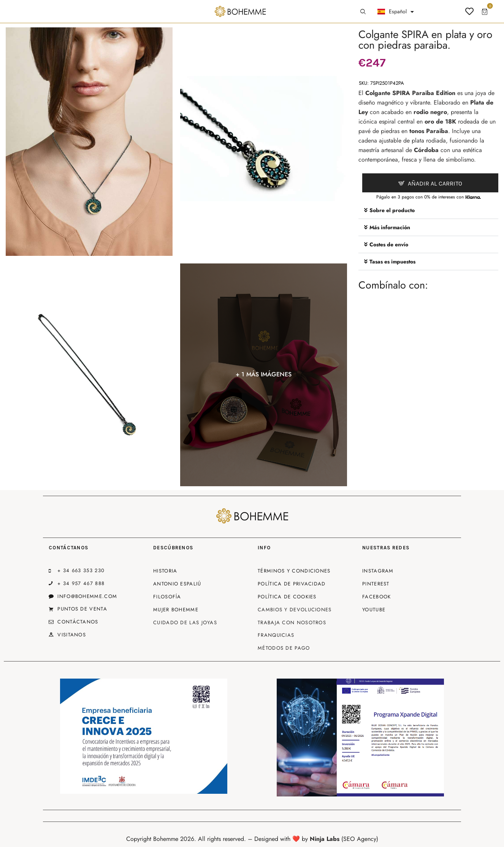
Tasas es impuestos (392, 262)
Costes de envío (389, 244)
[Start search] (363, 12)
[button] (428, 210)
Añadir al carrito (435, 183)
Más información (390, 227)
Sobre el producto (392, 210)
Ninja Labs (325, 839)
